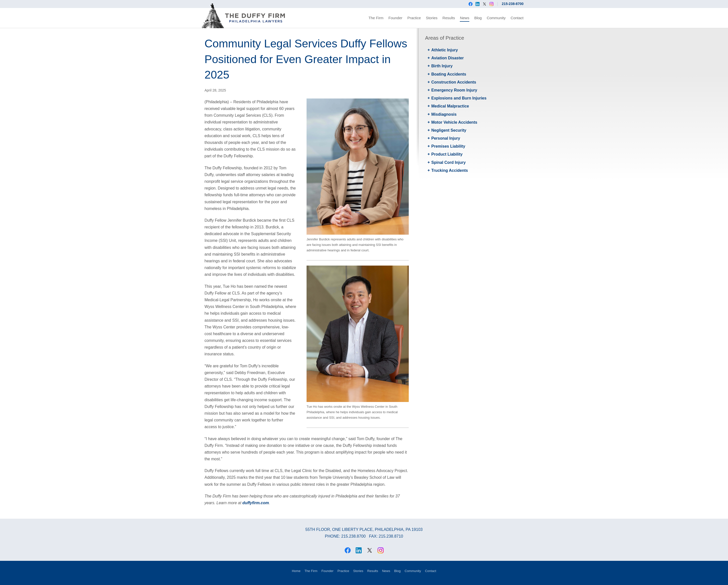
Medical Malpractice (450, 106)
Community (496, 18)
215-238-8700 (513, 4)
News (465, 18)
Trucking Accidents (450, 170)
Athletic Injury (445, 50)
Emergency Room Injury (454, 90)
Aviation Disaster (448, 58)
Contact (517, 18)
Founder (396, 18)
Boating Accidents (449, 74)
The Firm (376, 18)
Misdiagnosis (444, 114)
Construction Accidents (454, 82)
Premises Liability (448, 146)
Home (296, 571)
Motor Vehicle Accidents (454, 122)
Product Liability (447, 154)
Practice (414, 18)
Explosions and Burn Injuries (459, 98)
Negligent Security (449, 130)
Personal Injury (446, 138)
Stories (432, 18)
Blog (478, 18)
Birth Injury (442, 66)
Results (449, 18)
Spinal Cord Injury (449, 162)
